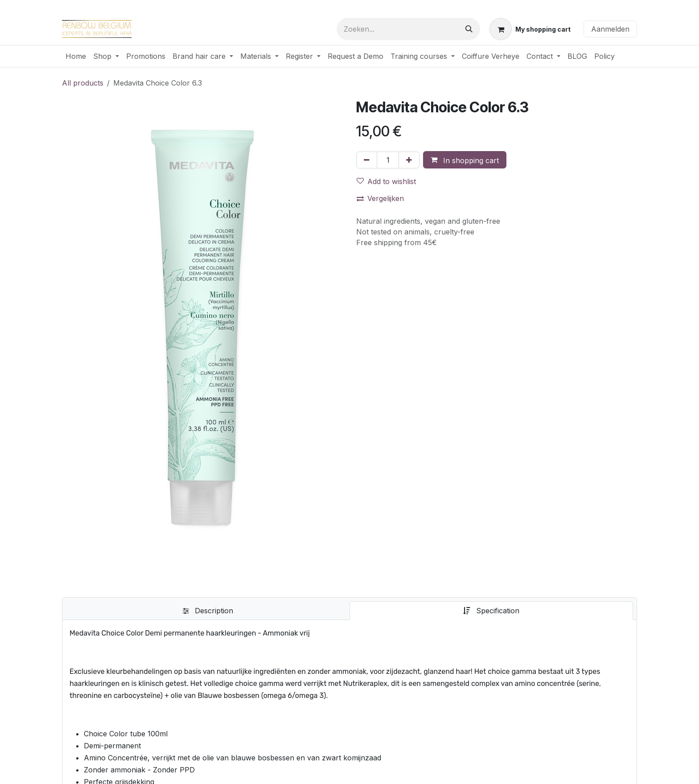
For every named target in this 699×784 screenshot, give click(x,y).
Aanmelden (610, 29)
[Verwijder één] (367, 160)
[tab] (208, 611)
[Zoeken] (469, 29)
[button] (465, 160)
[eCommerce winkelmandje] (530, 29)
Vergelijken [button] (380, 198)
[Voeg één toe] (409, 160)
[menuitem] (76, 56)
